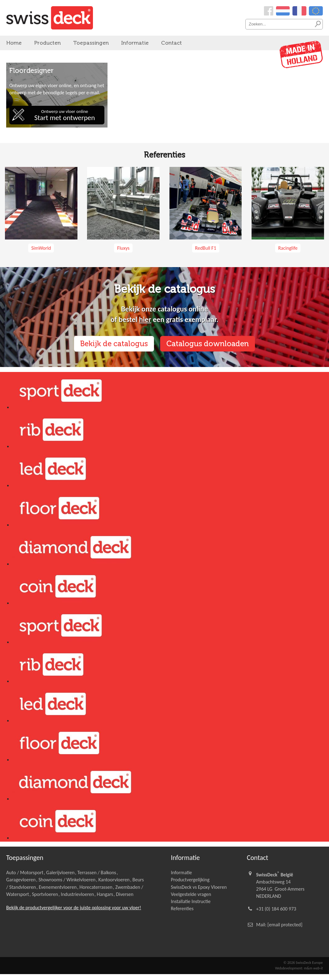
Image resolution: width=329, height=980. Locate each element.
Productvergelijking (190, 880)
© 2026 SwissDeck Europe (303, 963)
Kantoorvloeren (114, 880)
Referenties (182, 908)
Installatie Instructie (191, 901)
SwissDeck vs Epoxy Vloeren (199, 887)
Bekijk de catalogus (114, 344)
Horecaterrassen (96, 887)
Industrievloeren (77, 894)
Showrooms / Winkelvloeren (67, 880)
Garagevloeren (21, 880)
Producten (47, 43)
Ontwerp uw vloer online (65, 115)
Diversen (125, 894)
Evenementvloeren (58, 887)
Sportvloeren (45, 894)
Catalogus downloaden (208, 344)
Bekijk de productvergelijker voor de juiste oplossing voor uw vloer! (74, 908)
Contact (171, 43)
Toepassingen (91, 43)
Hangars (105, 894)
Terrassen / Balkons (97, 873)
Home (14, 43)
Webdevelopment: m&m (299, 968)
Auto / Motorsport (25, 873)
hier (145, 319)
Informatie (135, 43)
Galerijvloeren (60, 873)
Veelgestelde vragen (191, 894)
